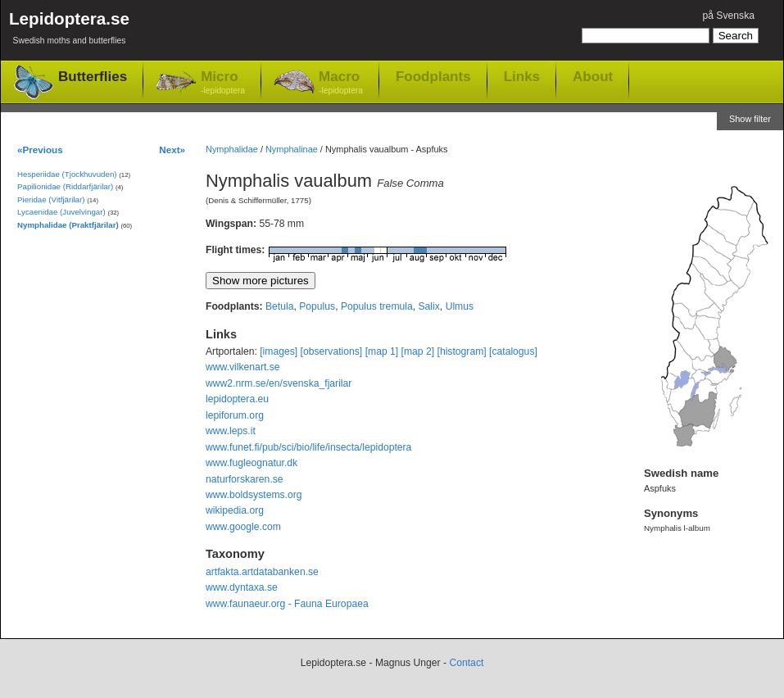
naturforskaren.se (245, 479)
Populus (317, 306)
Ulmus (460, 306)
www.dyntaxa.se (242, 587)
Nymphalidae (232, 149)
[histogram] (462, 351)
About (593, 76)
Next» (172, 150)
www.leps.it (231, 431)
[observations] (332, 351)
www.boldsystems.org (254, 495)
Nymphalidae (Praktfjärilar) (68, 225)
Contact (466, 663)
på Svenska (728, 16)
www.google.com (243, 527)
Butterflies (93, 77)
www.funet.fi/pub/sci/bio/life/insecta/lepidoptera (308, 447)
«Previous (40, 150)
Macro (341, 83)
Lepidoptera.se (69, 31)
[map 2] (418, 351)
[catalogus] (513, 351)
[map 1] (382, 351)
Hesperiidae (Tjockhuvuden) (67, 174)
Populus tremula (377, 306)
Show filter (750, 119)
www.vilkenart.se (243, 367)
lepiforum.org (235, 415)
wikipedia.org (235, 510)
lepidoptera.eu (237, 399)
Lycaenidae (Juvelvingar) (61, 212)
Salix (429, 306)
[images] (279, 351)
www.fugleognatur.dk (252, 463)
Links (522, 76)
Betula (279, 306)
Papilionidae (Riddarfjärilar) (65, 186)
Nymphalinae (292, 149)
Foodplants (433, 76)
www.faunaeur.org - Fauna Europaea (287, 604)
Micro (223, 83)
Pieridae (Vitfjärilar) (51, 199)
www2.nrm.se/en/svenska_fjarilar (279, 383)
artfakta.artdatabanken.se (262, 572)
